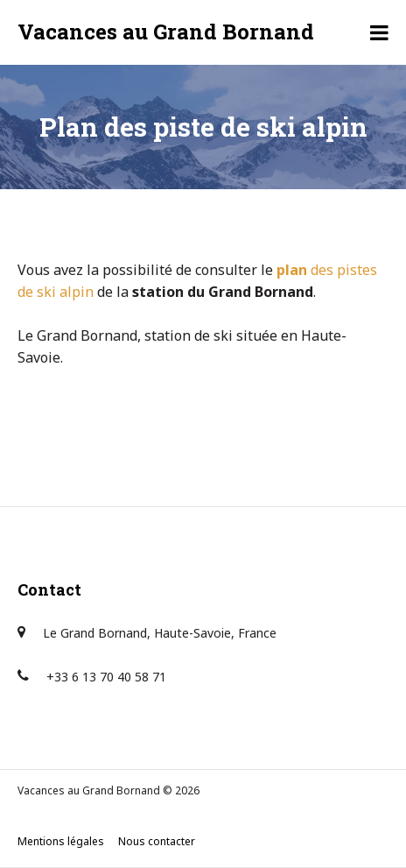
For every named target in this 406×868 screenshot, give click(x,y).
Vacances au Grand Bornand (166, 32)
